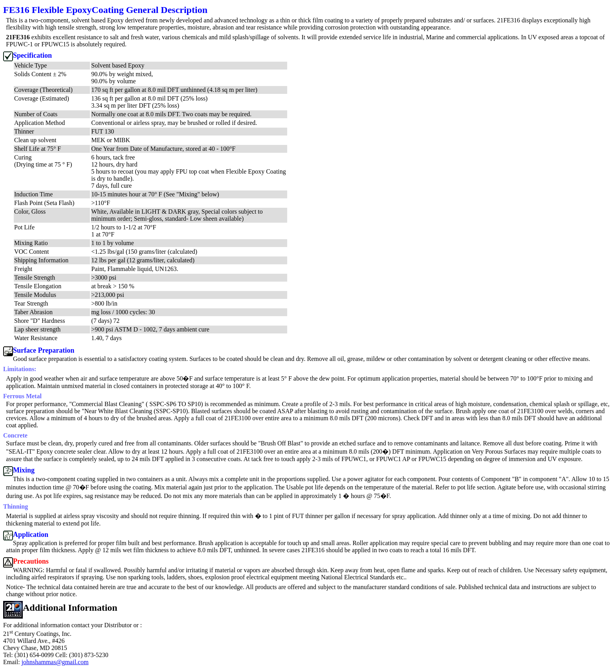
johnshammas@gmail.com (55, 662)
